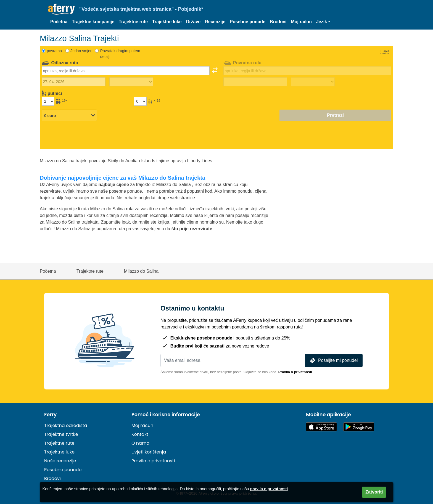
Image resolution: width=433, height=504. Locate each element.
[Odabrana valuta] (69, 116)
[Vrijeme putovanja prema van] (131, 82)
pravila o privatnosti (269, 489)
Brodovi (278, 22)
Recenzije (215, 22)
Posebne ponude (248, 22)
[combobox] (126, 71)
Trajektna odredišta (66, 425)
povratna (54, 51)
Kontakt (140, 434)
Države (193, 22)
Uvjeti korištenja (149, 452)
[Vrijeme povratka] (313, 82)
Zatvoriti (374, 492)
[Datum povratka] (255, 82)
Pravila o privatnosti (295, 372)
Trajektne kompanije (93, 22)
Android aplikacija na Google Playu (359, 427)
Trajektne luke (167, 22)
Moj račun (301, 22)
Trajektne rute (133, 22)
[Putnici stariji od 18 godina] (48, 101)
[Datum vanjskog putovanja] (74, 82)
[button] (323, 22)
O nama (140, 443)
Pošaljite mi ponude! (333, 361)
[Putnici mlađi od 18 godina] (140, 101)
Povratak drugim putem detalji (120, 54)
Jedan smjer (81, 51)
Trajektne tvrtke (61, 434)
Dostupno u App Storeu (321, 427)
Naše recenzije (60, 461)
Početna (59, 22)
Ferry (50, 415)
